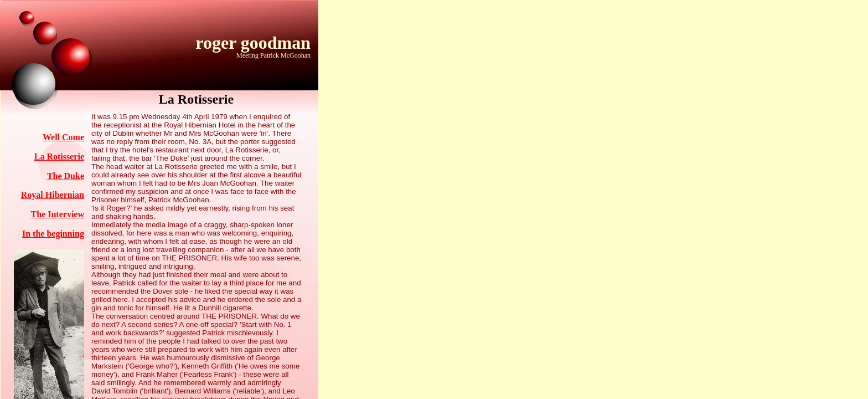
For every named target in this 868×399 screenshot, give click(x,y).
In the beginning (53, 234)
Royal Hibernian (53, 195)
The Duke (66, 176)
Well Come (63, 137)
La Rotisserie (59, 157)
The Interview (58, 214)
